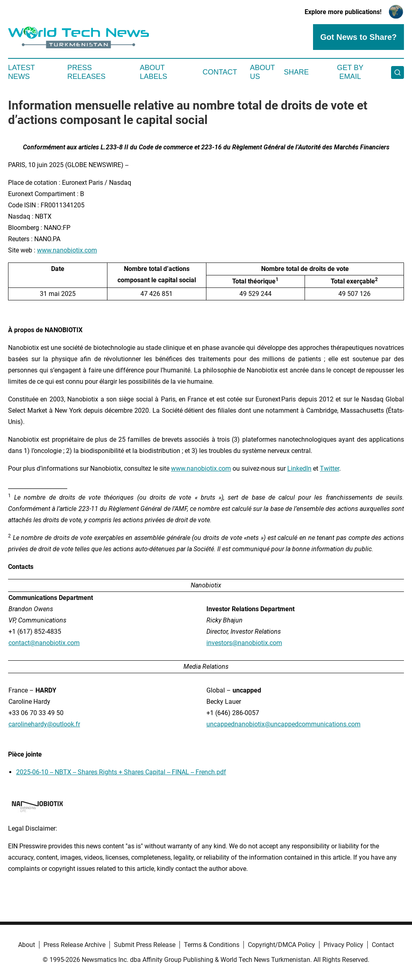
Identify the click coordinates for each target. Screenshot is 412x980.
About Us (262, 72)
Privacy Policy (343, 945)
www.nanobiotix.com (67, 250)
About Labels (154, 72)
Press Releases (86, 72)
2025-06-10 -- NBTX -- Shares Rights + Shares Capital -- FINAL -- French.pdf (121, 772)
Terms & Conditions (212, 945)
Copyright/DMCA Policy (281, 945)
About (27, 945)
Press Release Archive (74, 945)
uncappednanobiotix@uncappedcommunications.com (283, 724)
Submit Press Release (145, 945)
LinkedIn (299, 468)
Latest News (21, 72)
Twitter (330, 468)
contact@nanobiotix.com (44, 643)
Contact (220, 72)
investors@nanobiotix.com (244, 643)
